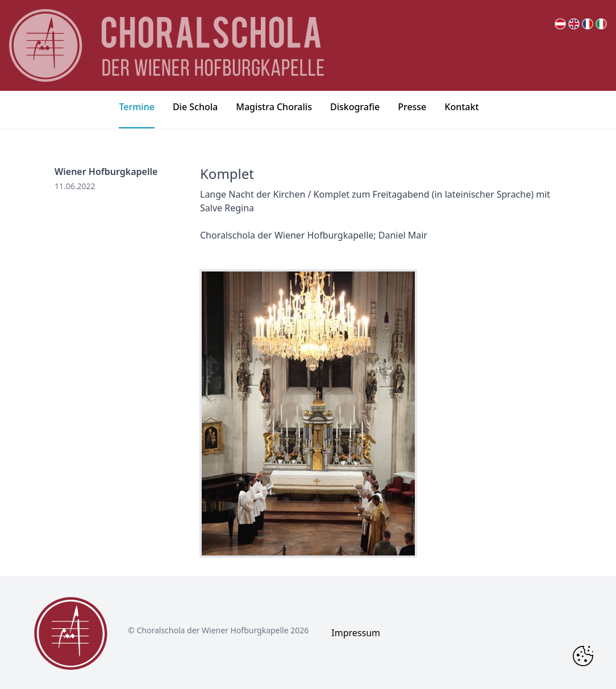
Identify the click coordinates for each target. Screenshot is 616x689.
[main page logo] (167, 45)
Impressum (356, 633)
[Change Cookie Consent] (583, 656)
